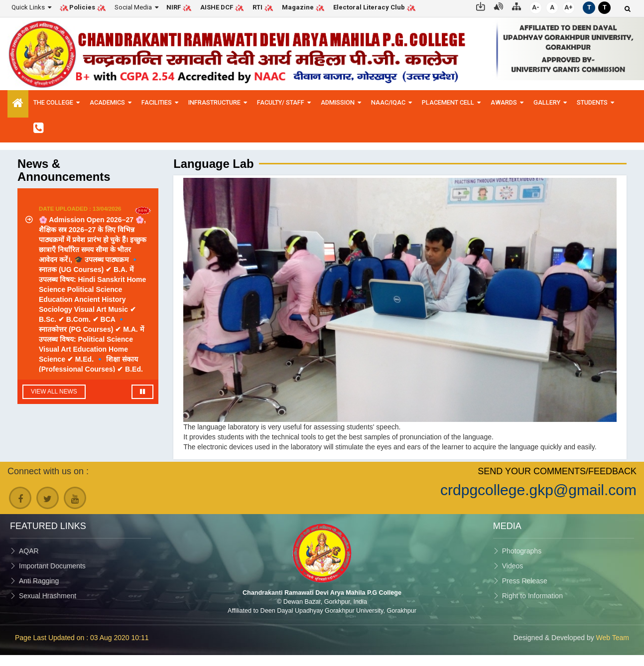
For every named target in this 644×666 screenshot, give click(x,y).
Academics (107, 102)
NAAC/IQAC (388, 102)
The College (53, 102)
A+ (569, 7)
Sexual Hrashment (48, 596)
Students (592, 102)
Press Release (525, 581)
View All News (54, 392)
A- (536, 7)
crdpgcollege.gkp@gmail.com (538, 490)
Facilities (157, 102)
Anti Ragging (39, 581)
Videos (513, 566)
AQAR (29, 551)
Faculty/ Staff (281, 102)
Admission (338, 102)
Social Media (133, 7)
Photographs (522, 551)
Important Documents (52, 566)
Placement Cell (448, 102)
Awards (504, 102)
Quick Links (28, 7)
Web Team (613, 638)
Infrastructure (214, 102)
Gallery (547, 102)
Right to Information (532, 596)
